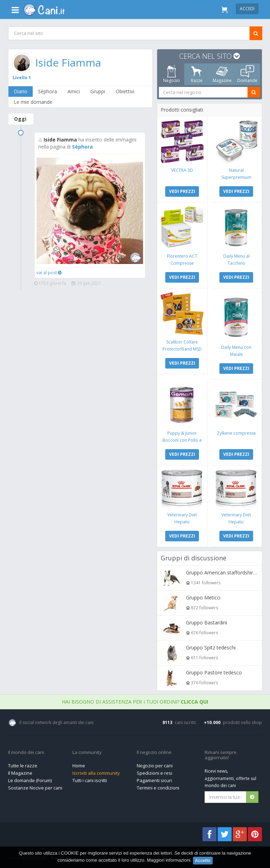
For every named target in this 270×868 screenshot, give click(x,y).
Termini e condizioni (158, 788)
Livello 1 (22, 78)
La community (87, 753)
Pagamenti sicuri (154, 780)
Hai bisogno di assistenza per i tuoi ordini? (135, 702)
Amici (74, 91)
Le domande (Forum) (30, 780)
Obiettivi (125, 91)
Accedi (247, 9)
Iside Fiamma (68, 62)
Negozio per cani (155, 766)
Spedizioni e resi (155, 773)
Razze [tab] (197, 74)
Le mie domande (33, 102)
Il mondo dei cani (26, 753)
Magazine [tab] (222, 74)
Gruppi (98, 91)
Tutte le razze (23, 766)
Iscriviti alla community (96, 773)
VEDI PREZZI (182, 191)
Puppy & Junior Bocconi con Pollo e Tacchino (182, 440)
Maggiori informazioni (169, 860)
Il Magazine (20, 773)
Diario (21, 91)
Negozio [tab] (171, 74)
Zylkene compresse (236, 433)
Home (79, 766)
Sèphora (47, 91)
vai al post (49, 273)
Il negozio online (154, 753)
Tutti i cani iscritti (90, 780)
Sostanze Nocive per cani (35, 788)
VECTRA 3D (182, 170)
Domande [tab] (247, 74)
